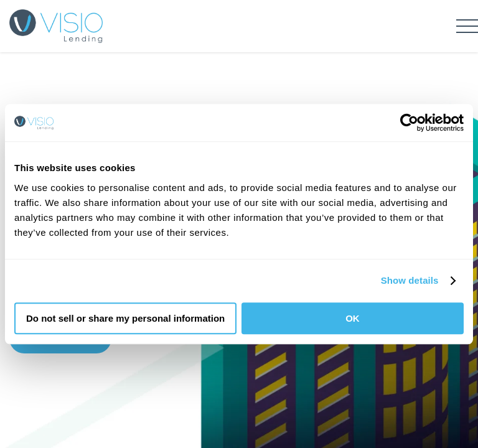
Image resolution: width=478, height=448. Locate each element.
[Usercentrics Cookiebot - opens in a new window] (409, 123)
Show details (410, 280)
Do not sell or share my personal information (125, 318)
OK (353, 318)
